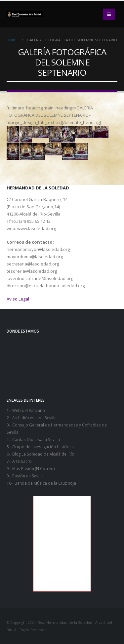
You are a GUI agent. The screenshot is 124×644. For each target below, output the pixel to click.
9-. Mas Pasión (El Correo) (31, 468)
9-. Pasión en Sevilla (25, 476)
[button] (109, 14)
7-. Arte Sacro (19, 461)
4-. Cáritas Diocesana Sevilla (33, 439)
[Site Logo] (25, 14)
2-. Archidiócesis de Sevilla (32, 418)
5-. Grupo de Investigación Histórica (40, 447)
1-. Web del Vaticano (26, 410)
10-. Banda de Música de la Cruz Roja (41, 483)
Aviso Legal (18, 299)
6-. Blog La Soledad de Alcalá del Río (41, 454)
